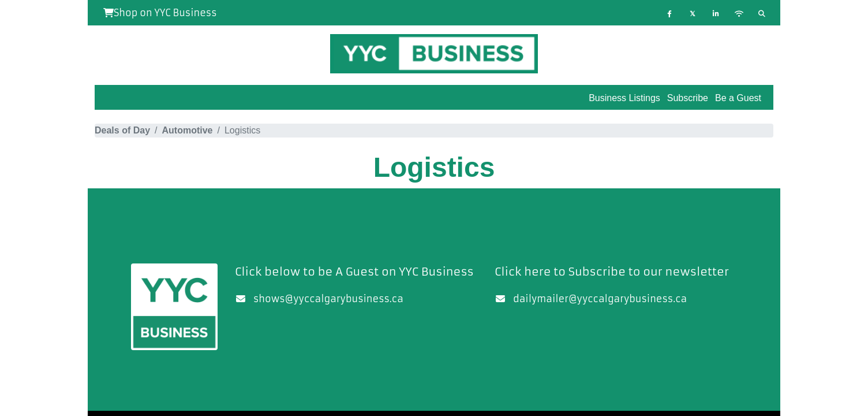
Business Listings (624, 98)
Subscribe (688, 98)
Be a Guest (738, 98)
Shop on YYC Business (160, 13)
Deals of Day (122, 130)
